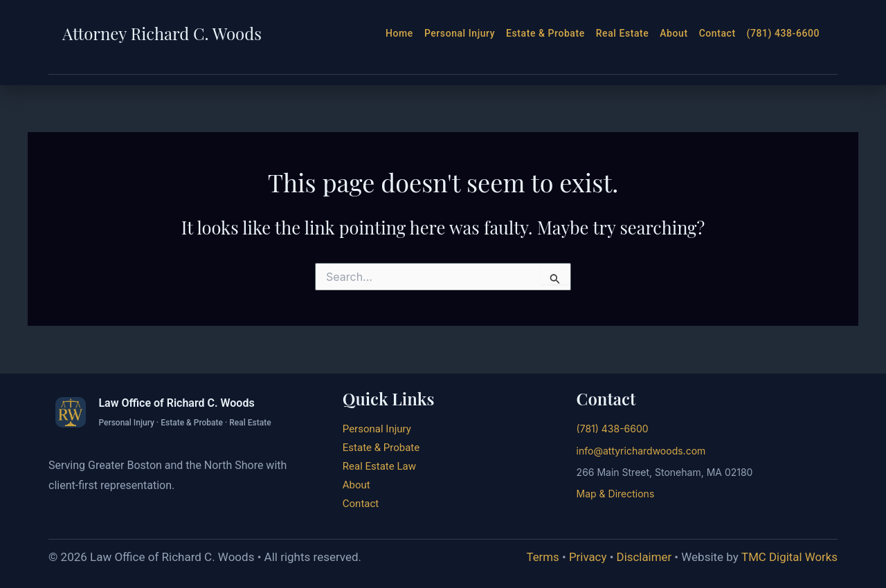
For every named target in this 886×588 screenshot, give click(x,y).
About (673, 33)
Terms (541, 557)
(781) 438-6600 (783, 33)
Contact (717, 33)
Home (399, 33)
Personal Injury (460, 33)
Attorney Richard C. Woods (162, 33)
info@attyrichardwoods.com (641, 451)
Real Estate (623, 33)
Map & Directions (616, 494)
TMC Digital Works (789, 557)
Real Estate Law (379, 466)
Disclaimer (643, 557)
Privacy (587, 557)
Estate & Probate (545, 33)
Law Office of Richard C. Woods (176, 403)
